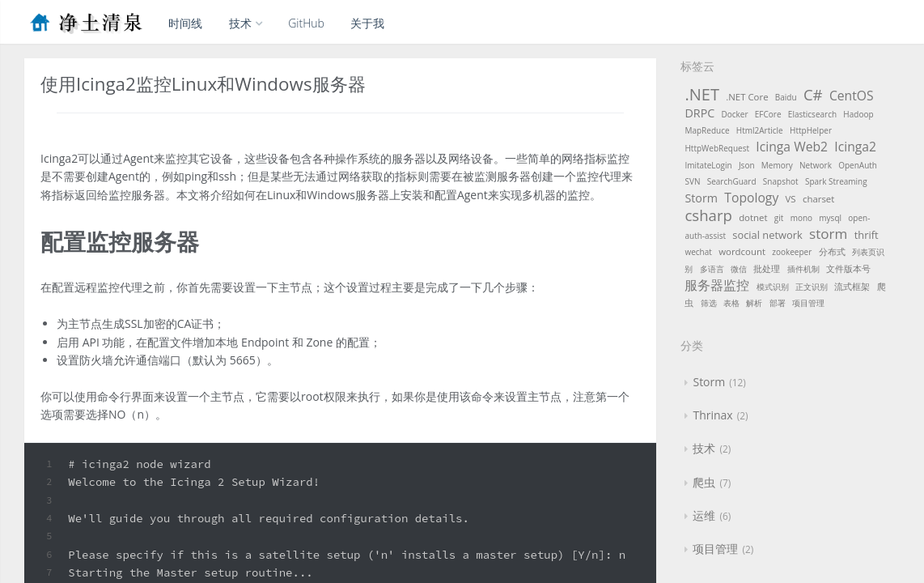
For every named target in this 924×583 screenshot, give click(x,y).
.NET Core (747, 97)
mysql (830, 218)
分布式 (832, 251)
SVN (692, 181)
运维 (704, 515)
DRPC (699, 113)
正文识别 (812, 287)
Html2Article (760, 130)
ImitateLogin (708, 165)
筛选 (709, 303)
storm (828, 234)
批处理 (767, 268)
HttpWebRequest (717, 148)
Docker (735, 114)
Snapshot (781, 181)
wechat (698, 252)
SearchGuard (732, 181)
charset (818, 199)
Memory (777, 165)
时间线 (185, 23)
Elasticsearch (812, 114)
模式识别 (773, 287)
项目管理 (808, 303)
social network (767, 235)
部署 (778, 303)
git (779, 218)
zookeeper (792, 252)
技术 (246, 23)
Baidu (786, 97)
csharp (708, 215)
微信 (739, 269)
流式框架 (852, 286)
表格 (731, 303)
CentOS (852, 96)
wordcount (742, 251)
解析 (754, 303)
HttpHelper (811, 130)
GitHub (306, 23)
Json (747, 165)
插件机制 (803, 269)
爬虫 (704, 482)
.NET (701, 94)
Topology (751, 198)
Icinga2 (855, 147)
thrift (867, 235)
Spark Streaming (836, 181)
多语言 (712, 269)
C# (813, 94)
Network (816, 165)
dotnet (753, 217)
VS (791, 199)
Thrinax (712, 415)
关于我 (367, 23)
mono (801, 218)
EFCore (768, 114)
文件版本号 (848, 268)
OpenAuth (858, 165)
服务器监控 (717, 285)
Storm (701, 198)
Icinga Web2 (792, 147)
